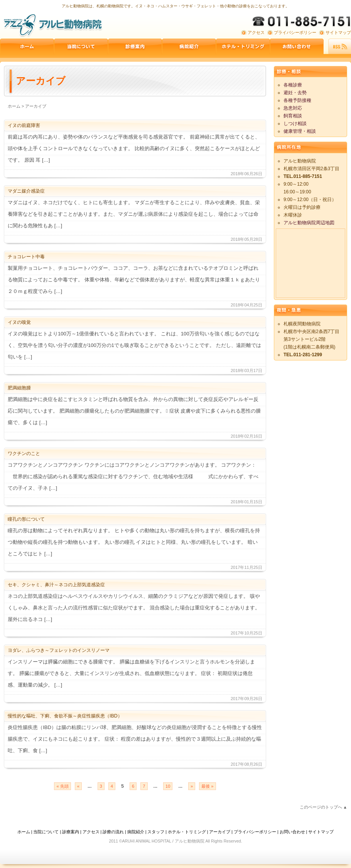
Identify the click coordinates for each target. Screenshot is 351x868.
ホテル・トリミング (187, 832)
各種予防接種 (297, 100)
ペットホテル (243, 46)
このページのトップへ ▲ (323, 807)
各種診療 (293, 85)
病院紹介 (189, 46)
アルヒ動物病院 (52, 25)
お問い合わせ (297, 46)
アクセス (256, 32)
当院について (81, 46)
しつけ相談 (295, 124)
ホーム (27, 46)
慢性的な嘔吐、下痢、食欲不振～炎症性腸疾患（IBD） (65, 716)
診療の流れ (113, 832)
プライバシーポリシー (295, 32)
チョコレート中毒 (26, 257)
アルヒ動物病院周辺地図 (309, 223)
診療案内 (135, 46)
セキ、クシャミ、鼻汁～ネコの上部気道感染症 (56, 585)
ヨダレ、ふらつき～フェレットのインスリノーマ (59, 650)
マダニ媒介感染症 (26, 191)
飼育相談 (293, 116)
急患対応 (293, 108)
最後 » (207, 786)
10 (168, 786)
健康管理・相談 (300, 131)
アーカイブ (220, 832)
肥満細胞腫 (19, 388)
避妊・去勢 (295, 93)
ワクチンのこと (24, 453)
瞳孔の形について (26, 519)
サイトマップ (338, 32)
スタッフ (156, 832)
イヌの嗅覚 (19, 322)
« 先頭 (62, 786)
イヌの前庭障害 (24, 125)
